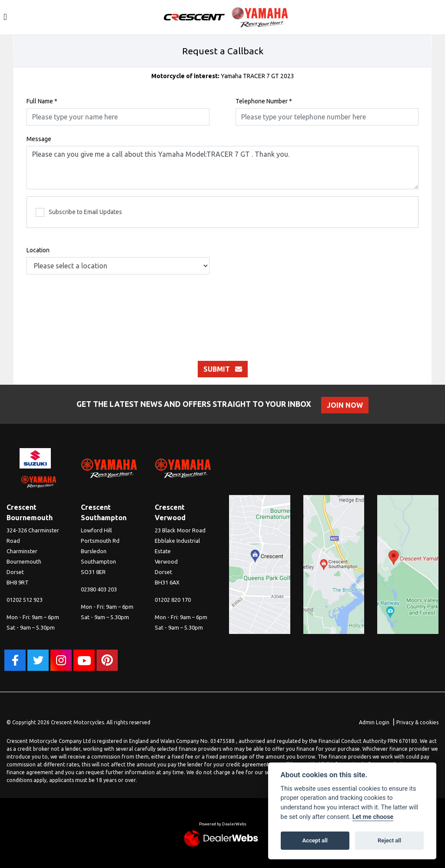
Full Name (42, 101)
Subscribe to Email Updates (79, 212)
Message (39, 139)
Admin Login (374, 722)
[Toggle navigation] (5, 17)
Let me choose (373, 817)
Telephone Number (264, 101)
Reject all (389, 840)
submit (223, 369)
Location (38, 250)
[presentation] (222, 309)
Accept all (315, 840)
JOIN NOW (346, 405)
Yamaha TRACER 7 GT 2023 (223, 76)
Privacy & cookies (417, 722)
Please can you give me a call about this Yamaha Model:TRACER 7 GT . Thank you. (222, 168)
